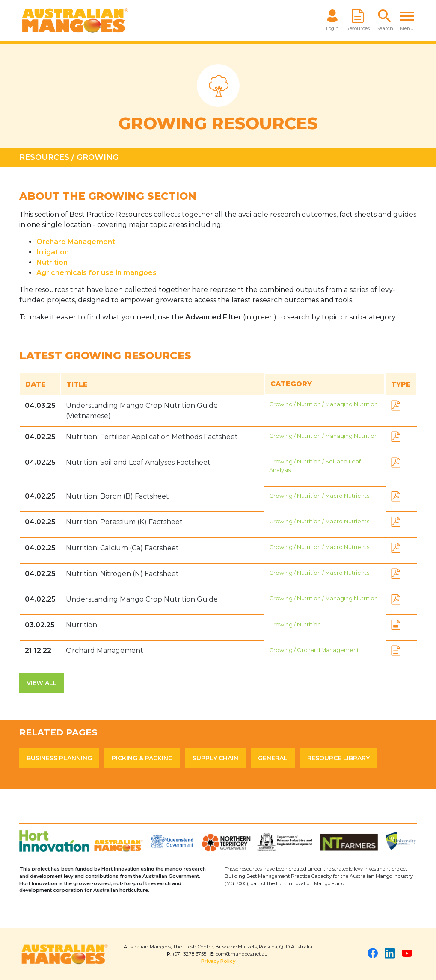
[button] (385, 21)
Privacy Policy (218, 961)
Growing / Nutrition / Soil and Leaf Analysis (315, 466)
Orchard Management (76, 242)
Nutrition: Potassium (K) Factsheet (124, 522)
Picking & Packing (142, 758)
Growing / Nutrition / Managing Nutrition (323, 404)
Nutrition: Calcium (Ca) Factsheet (122, 548)
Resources (44, 157)
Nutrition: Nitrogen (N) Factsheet (122, 574)
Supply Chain (215, 758)
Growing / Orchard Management (314, 650)
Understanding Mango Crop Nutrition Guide (142, 599)
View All (42, 683)
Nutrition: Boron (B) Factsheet (117, 496)
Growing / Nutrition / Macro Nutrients (319, 496)
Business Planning (59, 758)
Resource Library (338, 758)
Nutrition (82, 625)
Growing (98, 157)
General (273, 758)
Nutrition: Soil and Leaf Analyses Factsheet (138, 462)
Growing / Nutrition (295, 624)
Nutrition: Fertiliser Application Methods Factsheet (152, 437)
